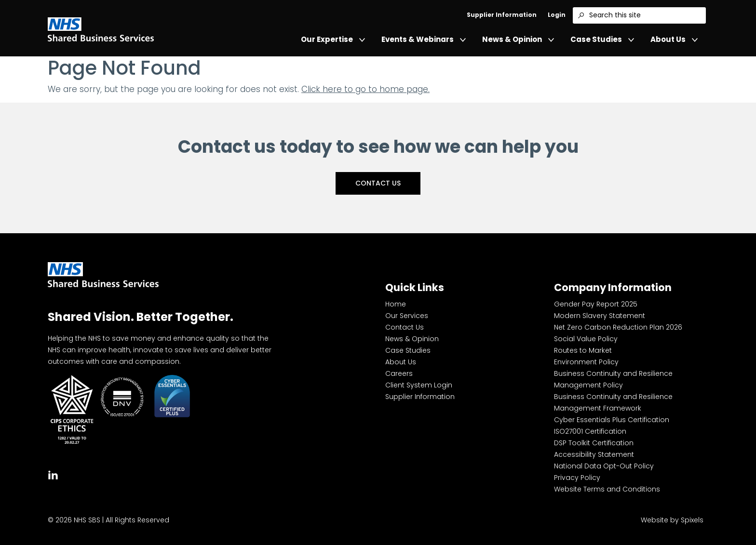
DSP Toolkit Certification (594, 443)
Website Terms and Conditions (607, 489)
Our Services (407, 316)
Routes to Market (583, 350)
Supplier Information (502, 15)
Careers (399, 373)
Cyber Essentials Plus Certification (612, 420)
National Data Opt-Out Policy (604, 466)
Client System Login (419, 385)
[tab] (53, 474)
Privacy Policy (577, 478)
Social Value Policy (586, 339)
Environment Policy (586, 362)
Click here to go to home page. (365, 89)
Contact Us (378, 183)
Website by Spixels (672, 520)
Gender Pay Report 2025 (596, 304)
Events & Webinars (424, 40)
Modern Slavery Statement (600, 316)
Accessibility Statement (594, 454)
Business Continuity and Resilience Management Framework (613, 402)
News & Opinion (518, 40)
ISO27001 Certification (590, 431)
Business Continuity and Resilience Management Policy (613, 379)
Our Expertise (333, 40)
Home (396, 304)
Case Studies (602, 40)
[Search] (581, 15)
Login (557, 15)
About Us (674, 40)
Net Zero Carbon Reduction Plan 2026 (618, 327)
